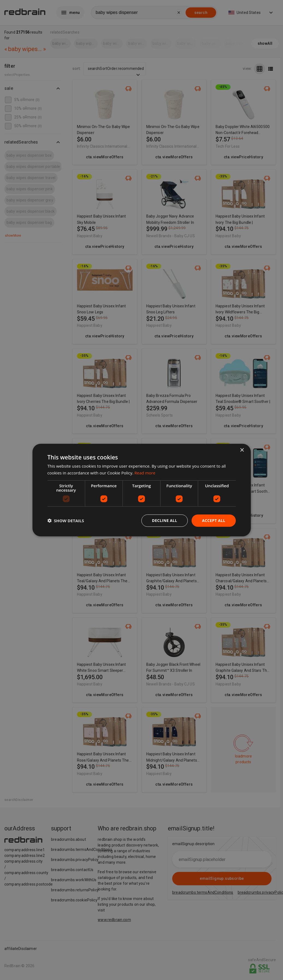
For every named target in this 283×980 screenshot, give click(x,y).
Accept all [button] (214, 520)
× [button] (242, 450)
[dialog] (142, 490)
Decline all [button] (165, 520)
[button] (66, 521)
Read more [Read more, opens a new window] (145, 473)
